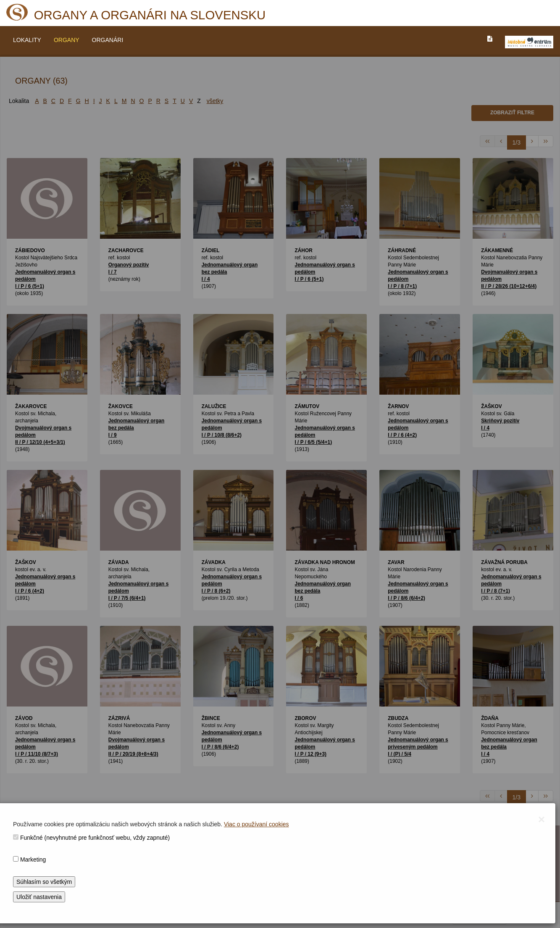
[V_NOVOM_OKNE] (529, 42)
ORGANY (67, 40)
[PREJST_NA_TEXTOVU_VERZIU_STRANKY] (490, 39)
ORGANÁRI (108, 40)
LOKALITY (27, 40)
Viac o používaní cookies (256, 824)
